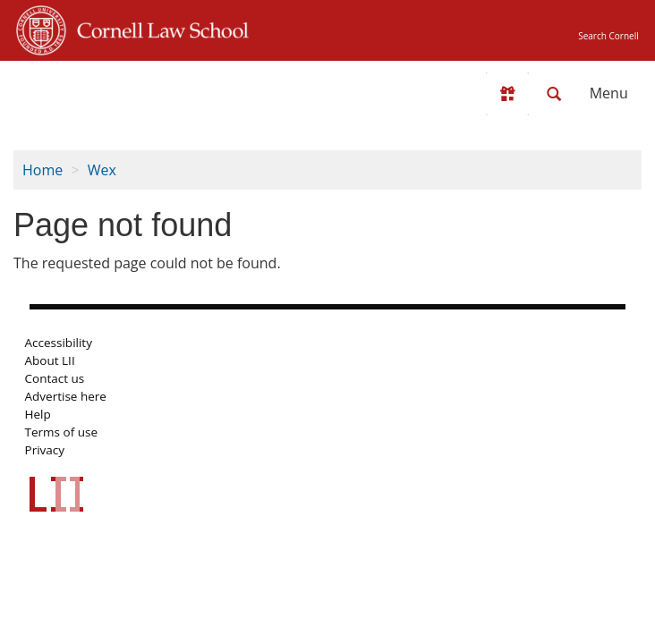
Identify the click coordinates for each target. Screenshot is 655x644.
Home (43, 170)
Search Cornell (608, 36)
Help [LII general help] (38, 414)
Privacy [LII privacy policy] (45, 450)
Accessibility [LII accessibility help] (59, 343)
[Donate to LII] (507, 94)
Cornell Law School (157, 28)
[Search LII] (554, 94)
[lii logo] (86, 89)
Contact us (55, 378)
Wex (102, 170)
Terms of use (61, 432)
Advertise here (66, 396)
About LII (50, 360)
